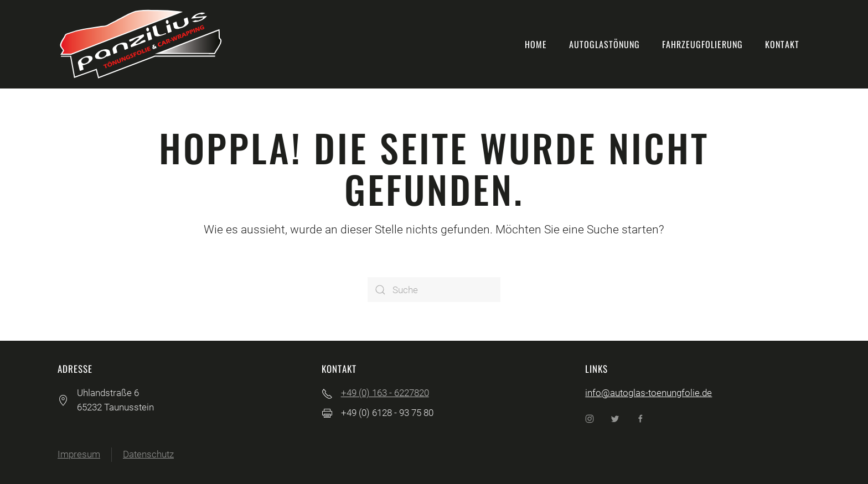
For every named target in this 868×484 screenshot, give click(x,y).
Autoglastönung (604, 44)
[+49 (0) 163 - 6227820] (327, 393)
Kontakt (782, 44)
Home (536, 44)
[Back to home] (141, 44)
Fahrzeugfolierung (702, 44)
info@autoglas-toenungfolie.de (649, 393)
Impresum (79, 454)
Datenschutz (148, 454)
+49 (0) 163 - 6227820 (385, 393)
